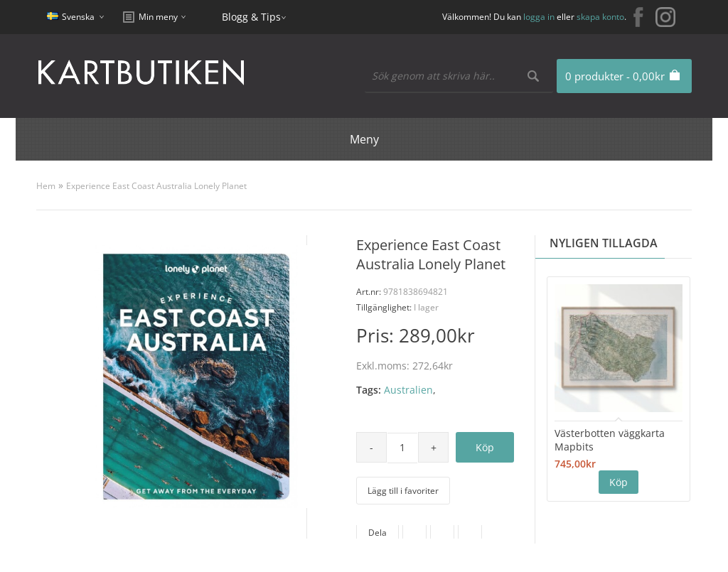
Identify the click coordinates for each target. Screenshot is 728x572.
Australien (408, 390)
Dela (378, 533)
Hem (46, 186)
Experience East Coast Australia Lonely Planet (156, 186)
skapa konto (600, 17)
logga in (539, 17)
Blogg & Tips (251, 17)
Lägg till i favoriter (403, 491)
